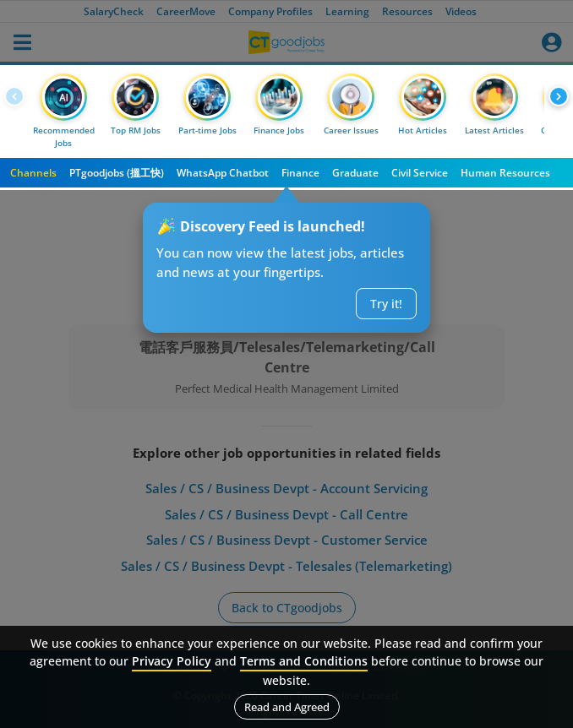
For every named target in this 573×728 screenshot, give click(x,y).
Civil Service (420, 173)
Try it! (386, 304)
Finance (300, 173)
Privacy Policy (172, 661)
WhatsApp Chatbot (223, 173)
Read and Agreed (287, 707)
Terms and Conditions (304, 661)
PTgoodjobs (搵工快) (117, 173)
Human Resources (505, 173)
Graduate (355, 173)
